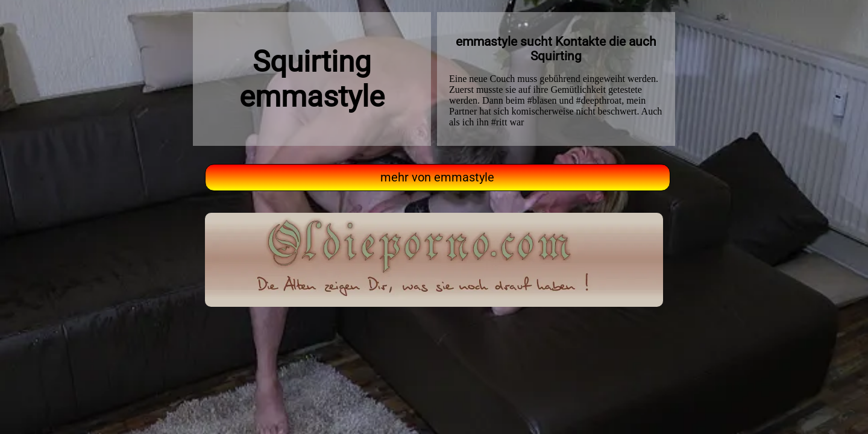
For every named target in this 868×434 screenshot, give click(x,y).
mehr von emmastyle (437, 178)
